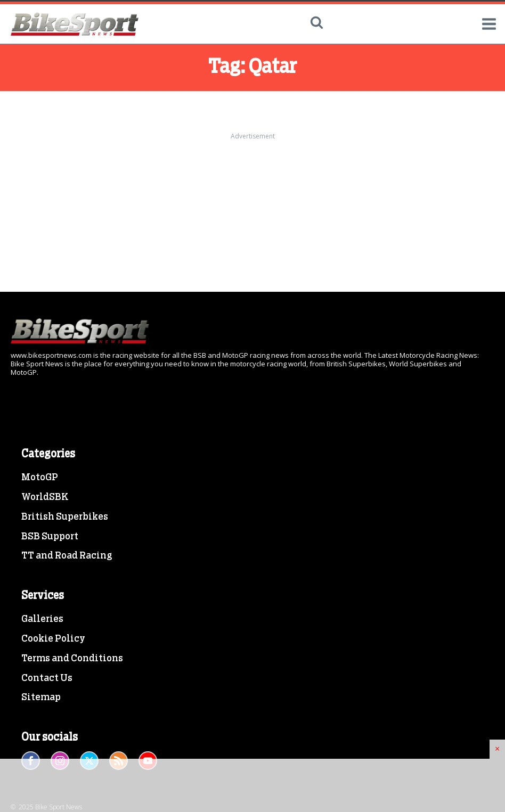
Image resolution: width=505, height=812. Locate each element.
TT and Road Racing (67, 556)
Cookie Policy (53, 639)
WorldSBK (45, 497)
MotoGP (40, 478)
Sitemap (41, 698)
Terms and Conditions (72, 659)
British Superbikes (65, 517)
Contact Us (47, 678)
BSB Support (50, 537)
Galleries (42, 619)
